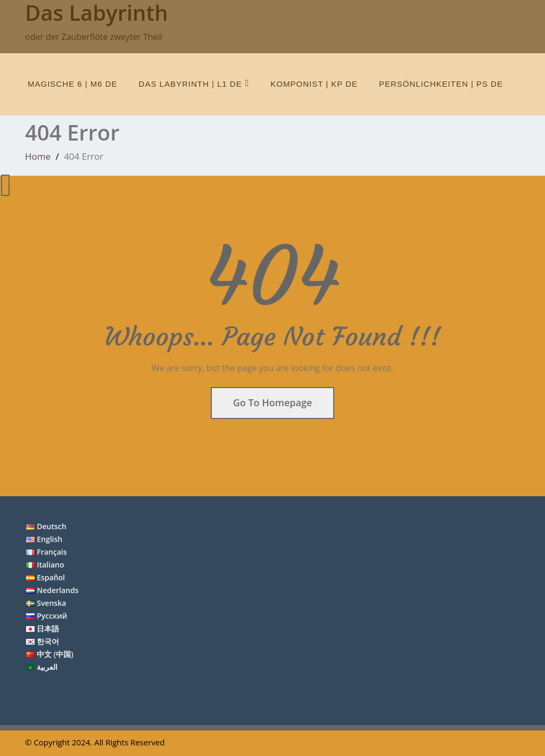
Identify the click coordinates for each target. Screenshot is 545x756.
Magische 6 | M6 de (73, 84)
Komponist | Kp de (314, 84)
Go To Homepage (273, 402)
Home (38, 156)
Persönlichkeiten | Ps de (441, 84)
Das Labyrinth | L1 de (194, 83)
